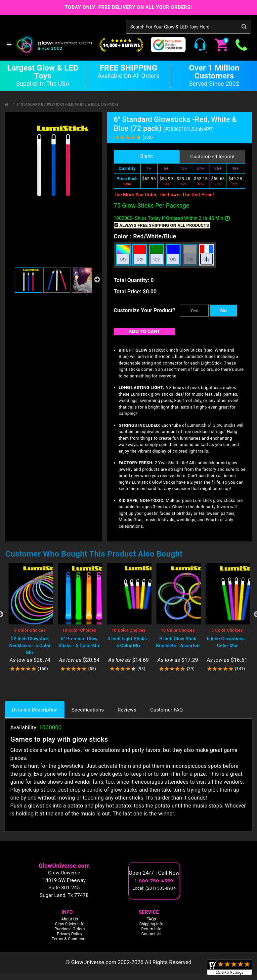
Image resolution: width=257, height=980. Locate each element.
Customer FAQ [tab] (166, 710)
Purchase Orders (70, 929)
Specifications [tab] (88, 710)
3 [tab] (104, 680)
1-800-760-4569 (154, 881)
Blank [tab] (147, 156)
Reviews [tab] (127, 710)
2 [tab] (94, 680)
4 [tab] (114, 680)
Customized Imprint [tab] (213, 157)
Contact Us (151, 934)
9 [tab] (163, 680)
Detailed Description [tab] (35, 710)
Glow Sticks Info (70, 924)
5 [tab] (124, 680)
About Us (70, 919)
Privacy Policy (70, 934)
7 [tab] (144, 680)
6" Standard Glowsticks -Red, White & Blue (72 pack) (67, 104)
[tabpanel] (30, 618)
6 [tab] (134, 680)
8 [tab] (153, 680)
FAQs (151, 919)
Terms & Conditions (69, 939)
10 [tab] (173, 680)
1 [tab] (84, 680)
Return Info (151, 929)
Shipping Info (151, 924)
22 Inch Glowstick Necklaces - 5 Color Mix (30, 646)
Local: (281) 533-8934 (154, 888)
